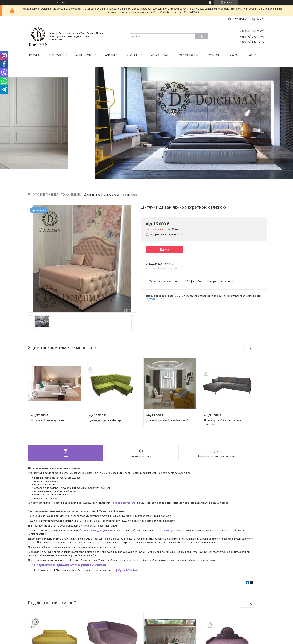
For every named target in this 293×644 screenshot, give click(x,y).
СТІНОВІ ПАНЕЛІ (160, 55)
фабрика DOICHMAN (127, 570)
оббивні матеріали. (125, 503)
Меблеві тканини (189, 55)
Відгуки (234, 55)
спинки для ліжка (172, 531)
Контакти (214, 55)
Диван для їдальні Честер (105, 420)
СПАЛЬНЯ (133, 55)
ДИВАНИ (110, 55)
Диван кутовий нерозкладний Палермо (222, 422)
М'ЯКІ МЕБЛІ (56, 55)
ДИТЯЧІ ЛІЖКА (84, 55)
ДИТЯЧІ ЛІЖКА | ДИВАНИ (66, 195)
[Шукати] (201, 36)
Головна (34, 55)
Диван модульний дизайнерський (167, 420)
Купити (165, 250)
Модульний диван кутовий (47, 420)
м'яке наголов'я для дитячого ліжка (99, 531)
